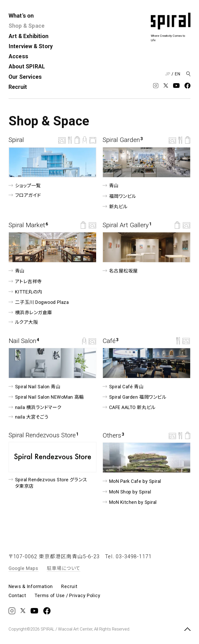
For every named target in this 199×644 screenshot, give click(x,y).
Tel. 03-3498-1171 (128, 557)
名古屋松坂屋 (120, 271)
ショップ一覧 (25, 186)
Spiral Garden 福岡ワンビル (134, 397)
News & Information (31, 586)
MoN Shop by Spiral (127, 492)
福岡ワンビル (119, 196)
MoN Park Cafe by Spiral (132, 481)
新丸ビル (115, 207)
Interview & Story (31, 46)
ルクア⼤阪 (23, 322)
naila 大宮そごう (29, 417)
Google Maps (24, 568)
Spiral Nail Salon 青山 (34, 386)
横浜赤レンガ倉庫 (30, 313)
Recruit (18, 87)
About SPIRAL (27, 66)
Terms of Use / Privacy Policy (67, 596)
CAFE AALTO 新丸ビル (129, 407)
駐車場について (64, 568)
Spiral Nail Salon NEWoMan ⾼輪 (46, 397)
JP (168, 74)
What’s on (21, 16)
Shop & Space (27, 26)
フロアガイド (25, 195)
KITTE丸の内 (25, 292)
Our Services (25, 77)
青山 (111, 186)
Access (18, 56)
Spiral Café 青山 (123, 386)
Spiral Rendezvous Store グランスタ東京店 (48, 482)
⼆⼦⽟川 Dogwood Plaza (39, 302)
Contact (17, 596)
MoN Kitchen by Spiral (130, 502)
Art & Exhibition (29, 36)
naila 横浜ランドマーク (35, 407)
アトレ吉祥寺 (25, 281)
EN (177, 74)
